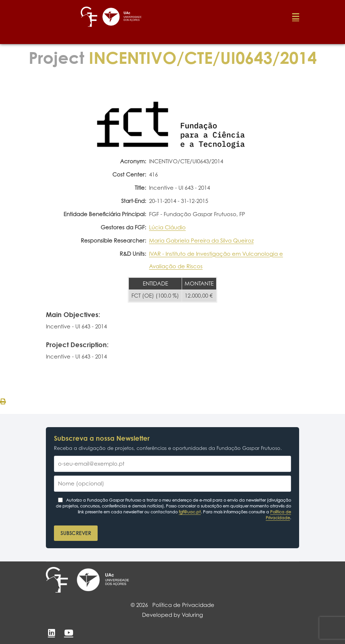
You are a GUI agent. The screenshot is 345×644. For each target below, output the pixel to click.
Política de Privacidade (278, 515)
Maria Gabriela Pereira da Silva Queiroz (201, 241)
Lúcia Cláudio (167, 227)
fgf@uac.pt (190, 512)
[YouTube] (69, 633)
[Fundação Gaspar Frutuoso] (57, 580)
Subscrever (76, 533)
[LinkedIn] (51, 633)
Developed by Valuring (172, 615)
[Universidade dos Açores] (103, 580)
